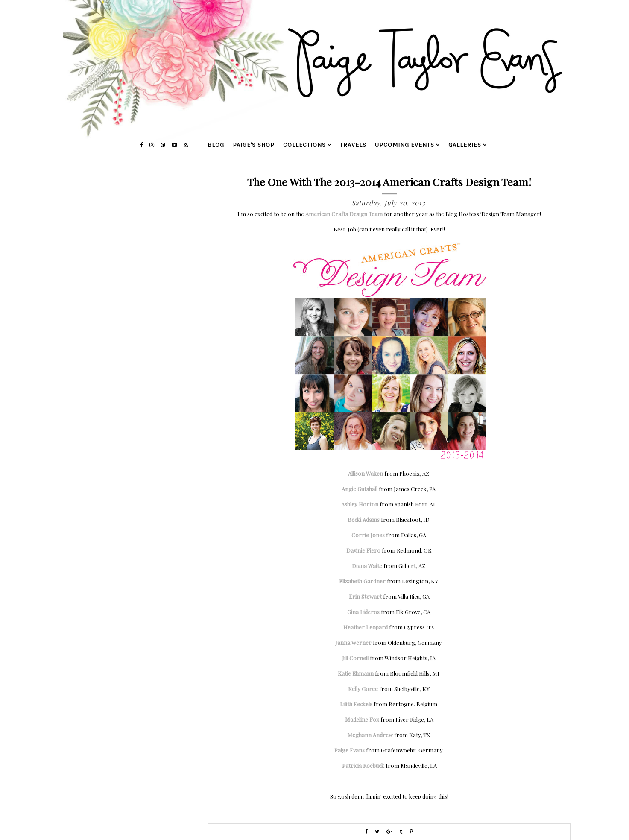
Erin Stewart (365, 596)
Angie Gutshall (360, 489)
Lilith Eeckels (356, 704)
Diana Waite (367, 566)
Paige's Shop (254, 145)
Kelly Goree (363, 689)
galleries (465, 145)
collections (304, 145)
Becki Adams (364, 520)
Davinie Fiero (363, 550)
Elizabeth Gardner (362, 581)
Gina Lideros (363, 612)
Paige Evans (350, 750)
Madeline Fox (362, 719)
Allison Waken (366, 473)
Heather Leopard (366, 627)
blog (216, 145)
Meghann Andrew (370, 735)
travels (353, 145)
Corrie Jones (368, 535)
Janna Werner (353, 642)
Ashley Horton (360, 504)
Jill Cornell (355, 658)
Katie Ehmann (356, 673)
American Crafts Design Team (344, 214)
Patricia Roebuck (363, 765)
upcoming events (405, 145)
